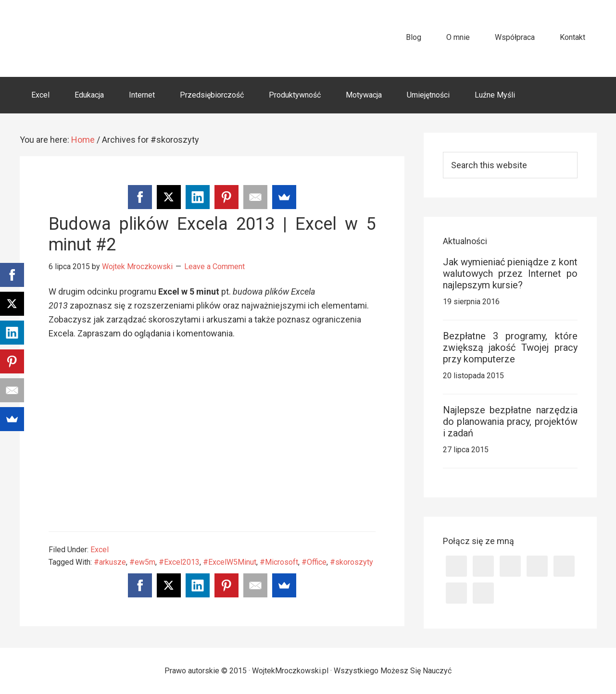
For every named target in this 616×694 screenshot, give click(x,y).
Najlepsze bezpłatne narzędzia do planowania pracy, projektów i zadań (510, 421)
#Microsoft (279, 562)
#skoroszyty (352, 562)
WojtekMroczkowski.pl (106, 38)
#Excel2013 (179, 562)
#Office (314, 562)
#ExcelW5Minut (230, 562)
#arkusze (110, 562)
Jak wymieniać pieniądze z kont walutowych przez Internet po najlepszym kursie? (510, 273)
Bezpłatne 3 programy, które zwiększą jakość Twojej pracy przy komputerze (510, 347)
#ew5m (142, 562)
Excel (100, 550)
